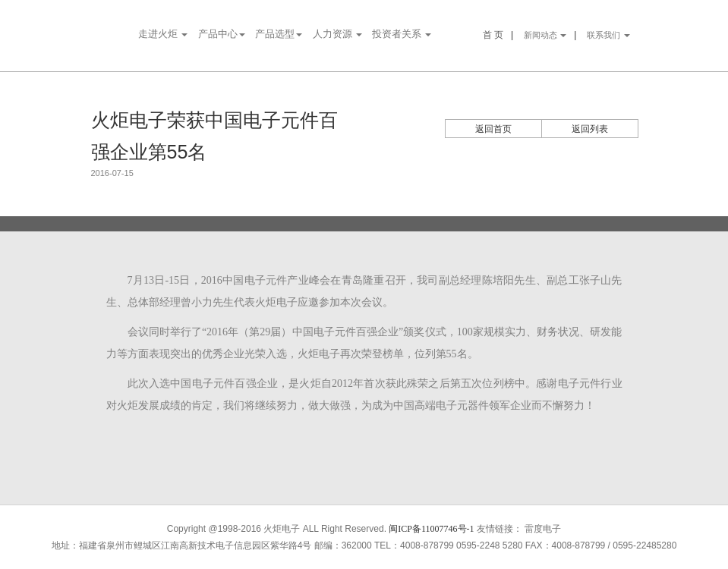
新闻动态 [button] (545, 35)
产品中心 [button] (222, 34)
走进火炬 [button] (163, 34)
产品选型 (279, 34)
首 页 (493, 35)
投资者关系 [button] (402, 34)
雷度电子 (543, 529)
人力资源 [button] (337, 34)
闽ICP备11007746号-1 (431, 529)
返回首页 (493, 129)
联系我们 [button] (608, 35)
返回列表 (590, 129)
